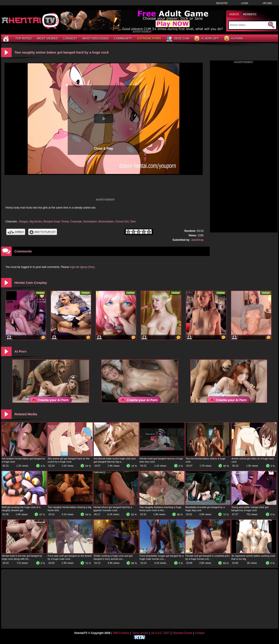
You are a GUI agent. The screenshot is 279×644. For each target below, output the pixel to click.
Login (245, 3)
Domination (90, 222)
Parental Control (182, 633)
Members (250, 14)
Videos (234, 14)
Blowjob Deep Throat (56, 222)
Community (123, 38)
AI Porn (234, 39)
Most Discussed (96, 38)
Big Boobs (36, 222)
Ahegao (24, 222)
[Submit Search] (271, 25)
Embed (16, 232)
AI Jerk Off (207, 39)
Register (222, 3)
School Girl (122, 222)
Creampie (76, 222)
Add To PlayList (43, 232)
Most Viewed (47, 38)
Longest (70, 38)
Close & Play (104, 149)
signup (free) (87, 267)
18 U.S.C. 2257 (160, 633)
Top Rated (24, 38)
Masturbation (106, 222)
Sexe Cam (178, 39)
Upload (267, 3)
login (73, 267)
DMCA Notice (121, 633)
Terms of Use (140, 633)
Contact (200, 633)
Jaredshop (197, 240)
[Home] (7, 38)
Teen (133, 222)
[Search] (248, 25)
